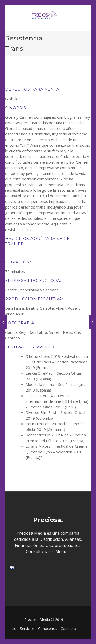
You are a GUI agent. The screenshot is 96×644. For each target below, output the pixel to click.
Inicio (12, 629)
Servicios (27, 629)
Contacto (68, 629)
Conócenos (48, 629)
